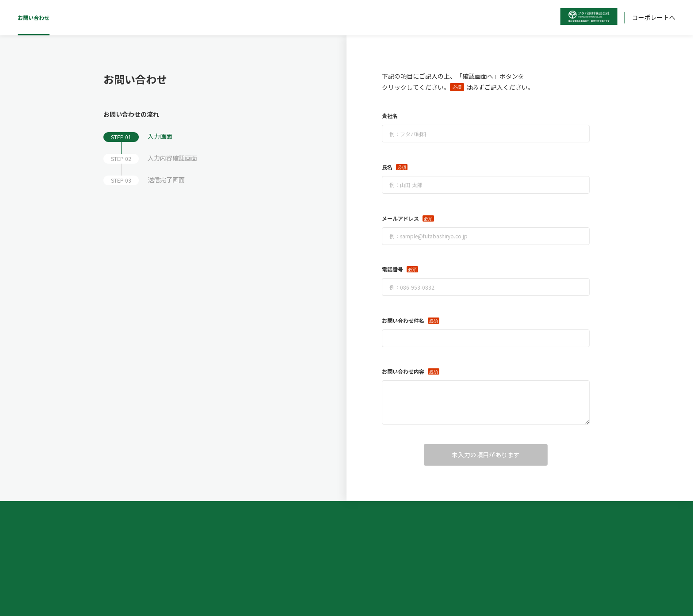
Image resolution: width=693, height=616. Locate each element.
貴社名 (390, 116)
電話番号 (392, 269)
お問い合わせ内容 (403, 371)
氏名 (387, 167)
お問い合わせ (34, 17)
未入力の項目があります (486, 455)
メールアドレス (400, 218)
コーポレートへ (654, 17)
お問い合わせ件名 (403, 320)
